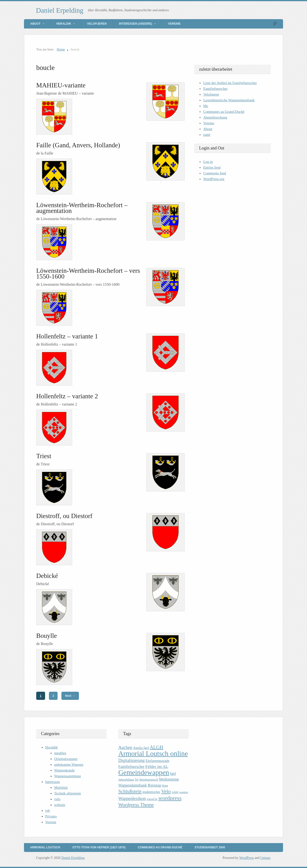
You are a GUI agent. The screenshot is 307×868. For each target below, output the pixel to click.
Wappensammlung (68, 776)
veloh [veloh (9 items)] (175, 792)
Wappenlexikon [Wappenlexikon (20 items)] (132, 799)
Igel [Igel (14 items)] (173, 774)
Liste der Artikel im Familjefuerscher (230, 83)
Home (61, 49)
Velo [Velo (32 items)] (166, 791)
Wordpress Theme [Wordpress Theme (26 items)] (136, 805)
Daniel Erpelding (60, 10)
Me (206, 106)
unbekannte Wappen (69, 765)
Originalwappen (66, 759)
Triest (44, 456)
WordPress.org (214, 179)
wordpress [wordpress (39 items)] (170, 798)
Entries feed (212, 167)
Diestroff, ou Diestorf (64, 516)
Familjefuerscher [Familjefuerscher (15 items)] (131, 767)
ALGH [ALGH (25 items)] (157, 747)
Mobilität (61, 788)
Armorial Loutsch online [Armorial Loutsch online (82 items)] (153, 754)
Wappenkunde (64, 770)
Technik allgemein (68, 793)
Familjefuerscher (215, 89)
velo (57, 799)
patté (207, 135)
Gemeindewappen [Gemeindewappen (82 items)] (144, 772)
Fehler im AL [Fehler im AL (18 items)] (157, 766)
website (60, 805)
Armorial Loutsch (45, 847)
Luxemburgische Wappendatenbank (229, 100)
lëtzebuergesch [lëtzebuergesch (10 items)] (149, 779)
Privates (51, 816)
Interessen (53, 782)
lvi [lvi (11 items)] (137, 779)
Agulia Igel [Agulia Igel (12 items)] (141, 748)
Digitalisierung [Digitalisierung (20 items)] (131, 760)
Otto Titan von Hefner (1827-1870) (99, 847)
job (48, 811)
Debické (47, 576)
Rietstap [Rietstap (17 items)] (155, 785)
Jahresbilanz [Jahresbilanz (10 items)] (126, 779)
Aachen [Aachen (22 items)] (125, 747)
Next (70, 696)
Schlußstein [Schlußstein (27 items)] (130, 791)
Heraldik (64, 24)
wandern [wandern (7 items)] (184, 792)
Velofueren (97, 24)
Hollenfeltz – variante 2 (67, 396)
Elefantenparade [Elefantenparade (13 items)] (157, 761)
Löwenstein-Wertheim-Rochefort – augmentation (82, 208)
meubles (60, 753)
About (35, 24)
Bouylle (47, 636)
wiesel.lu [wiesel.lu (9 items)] (152, 799)
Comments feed (215, 173)
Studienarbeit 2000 (210, 847)
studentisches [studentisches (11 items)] (151, 792)
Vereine (174, 24)
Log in (208, 162)
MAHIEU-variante (61, 85)
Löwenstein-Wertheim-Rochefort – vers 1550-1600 (88, 274)
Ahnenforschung (215, 117)
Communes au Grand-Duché (224, 112)
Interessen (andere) (136, 24)
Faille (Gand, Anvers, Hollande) (78, 145)
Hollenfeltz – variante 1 (67, 336)
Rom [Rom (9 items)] (165, 786)
